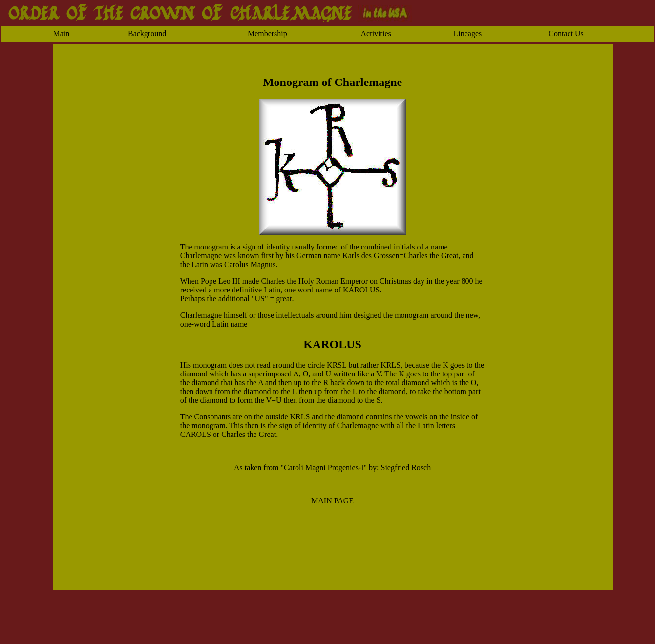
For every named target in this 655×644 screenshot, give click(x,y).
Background (147, 33)
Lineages (468, 33)
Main (61, 33)
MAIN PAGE (332, 501)
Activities (376, 33)
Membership (267, 33)
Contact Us (566, 33)
